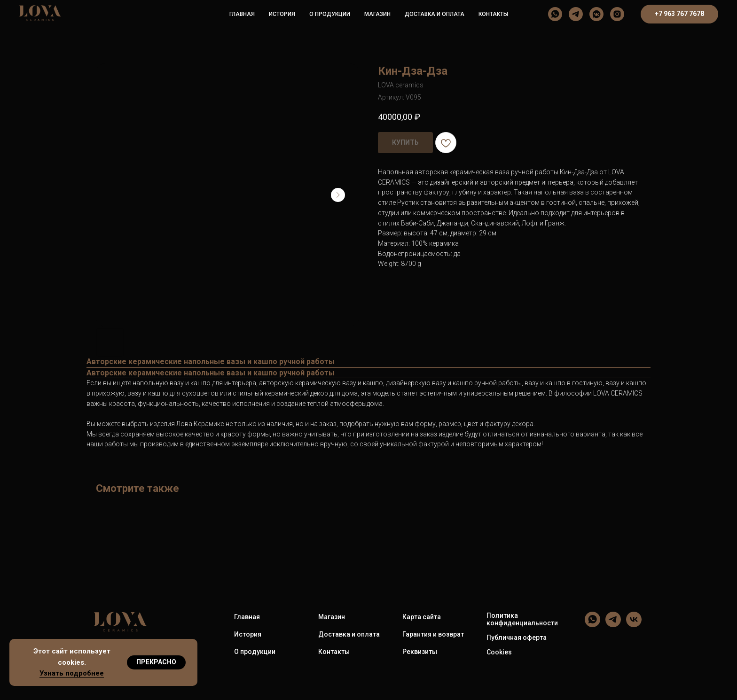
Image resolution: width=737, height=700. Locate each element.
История (282, 14)
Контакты (493, 14)
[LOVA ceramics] (555, 14)
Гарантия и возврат (433, 634)
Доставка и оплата (435, 14)
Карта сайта (422, 617)
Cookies (499, 652)
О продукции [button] (330, 14)
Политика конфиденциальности (522, 619)
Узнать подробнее (72, 673)
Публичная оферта (517, 638)
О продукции (255, 652)
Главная (242, 14)
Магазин (377, 14)
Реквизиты (420, 652)
